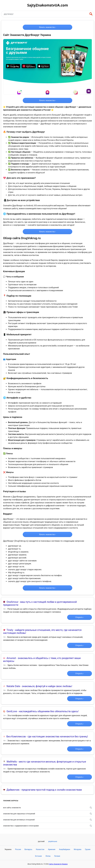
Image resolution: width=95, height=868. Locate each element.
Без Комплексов (16, 736)
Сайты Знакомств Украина (58, 864)
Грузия (88, 849)
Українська (53, 841)
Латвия (57, 856)
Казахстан (40, 849)
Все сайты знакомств (47, 808)
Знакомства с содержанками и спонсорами (47, 826)
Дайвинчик (13, 790)
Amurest (11, 658)
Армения (52, 849)
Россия (18, 849)
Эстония (38, 856)
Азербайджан (65, 849)
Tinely (10, 630)
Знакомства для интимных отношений (47, 820)
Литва (48, 856)
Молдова (78, 849)
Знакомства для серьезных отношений (47, 814)
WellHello (12, 762)
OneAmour (12, 602)
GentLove (12, 711)
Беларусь (28, 849)
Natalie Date (13, 686)
